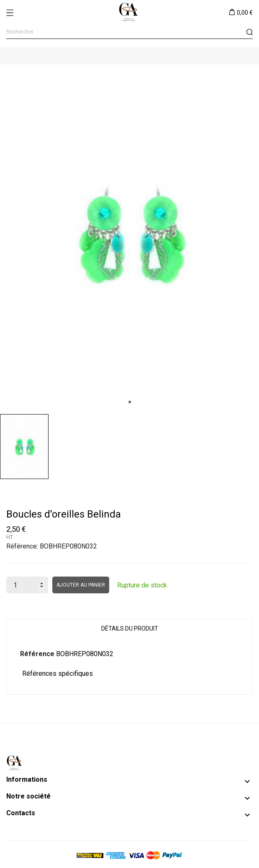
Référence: (22, 546)
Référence (37, 654)
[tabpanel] (129, 237)
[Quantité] (27, 585)
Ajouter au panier (81, 585)
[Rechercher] (129, 32)
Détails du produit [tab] (130, 628)
